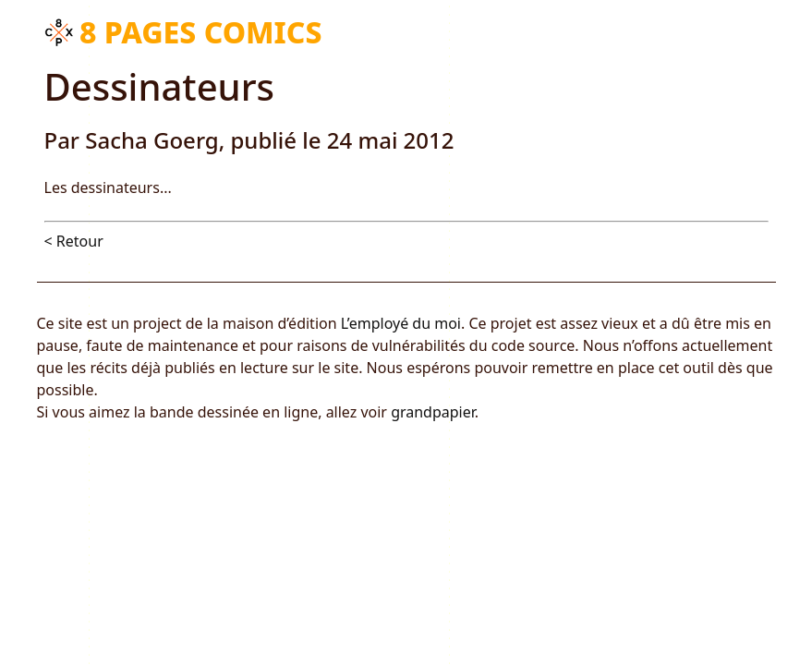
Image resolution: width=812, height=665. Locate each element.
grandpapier (433, 412)
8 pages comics (201, 32)
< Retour (74, 241)
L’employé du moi (401, 323)
